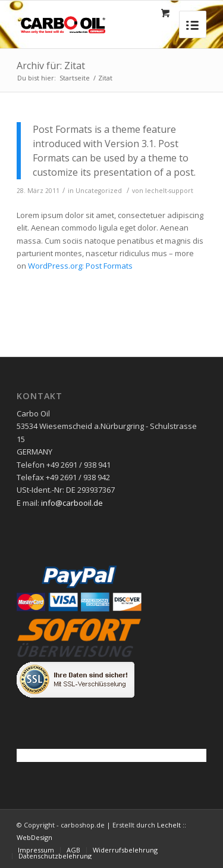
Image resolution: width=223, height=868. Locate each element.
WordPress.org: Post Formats (80, 266)
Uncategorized (99, 191)
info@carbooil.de (72, 503)
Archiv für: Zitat (51, 66)
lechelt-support (169, 191)
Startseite (75, 78)
